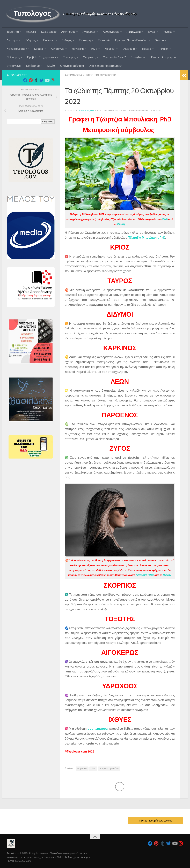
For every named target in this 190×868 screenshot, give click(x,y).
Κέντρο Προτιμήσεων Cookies (156, 821)
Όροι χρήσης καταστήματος (105, 66)
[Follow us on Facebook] (25, 80)
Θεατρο (159, 40)
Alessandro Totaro (145, 575)
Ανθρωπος (89, 32)
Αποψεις (31, 32)
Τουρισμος (69, 57)
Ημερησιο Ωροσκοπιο (101, 75)
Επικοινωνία (14, 66)
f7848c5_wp (86, 111)
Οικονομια (129, 49)
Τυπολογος (32, 13)
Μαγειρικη (78, 49)
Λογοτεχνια (58, 49)
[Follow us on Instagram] (53, 80)
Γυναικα (168, 32)
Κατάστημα (33, 66)
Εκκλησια (49, 40)
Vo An (165, 219)
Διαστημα (12, 40)
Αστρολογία (82, 769)
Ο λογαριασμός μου (72, 66)
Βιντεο (152, 32)
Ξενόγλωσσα (139, 57)
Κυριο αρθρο (49, 32)
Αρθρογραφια (111, 32)
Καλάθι (51, 66)
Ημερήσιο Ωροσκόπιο (109, 769)
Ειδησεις (31, 40)
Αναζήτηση (48, 122)
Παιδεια (147, 49)
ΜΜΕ (94, 49)
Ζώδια (93, 769)
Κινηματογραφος (17, 49)
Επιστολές (104, 40)
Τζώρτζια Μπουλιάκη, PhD (147, 238)
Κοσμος (39, 49)
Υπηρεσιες (89, 57)
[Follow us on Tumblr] (36, 80)
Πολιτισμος (13, 57)
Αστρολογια (134, 32)
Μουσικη (110, 49)
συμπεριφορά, (98, 729)
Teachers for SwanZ (115, 57)
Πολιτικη (163, 49)
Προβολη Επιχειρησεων (41, 57)
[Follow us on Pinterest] (31, 80)
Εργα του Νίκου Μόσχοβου (131, 40)
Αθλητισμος (68, 32)
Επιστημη (85, 40)
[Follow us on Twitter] (42, 80)
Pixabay (121, 224)
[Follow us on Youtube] (47, 80)
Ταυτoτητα (13, 32)
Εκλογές (67, 40)
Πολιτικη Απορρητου (163, 57)
